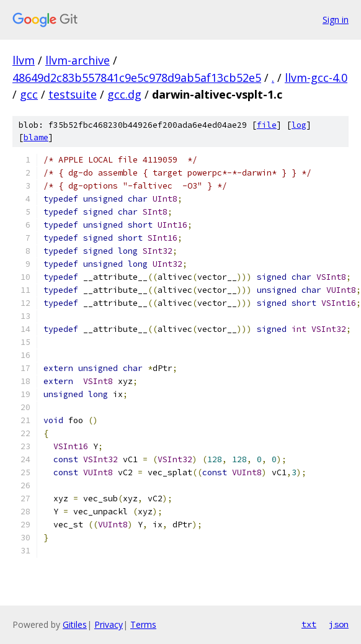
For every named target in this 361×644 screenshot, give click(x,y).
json (339, 624)
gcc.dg (124, 94)
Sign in (336, 20)
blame (36, 137)
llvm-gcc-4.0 (316, 78)
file (267, 125)
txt (309, 624)
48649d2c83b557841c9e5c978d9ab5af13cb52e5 (137, 78)
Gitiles (75, 624)
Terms (143, 624)
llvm (24, 60)
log (299, 125)
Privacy (109, 624)
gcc (29, 94)
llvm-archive (78, 60)
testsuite (73, 94)
